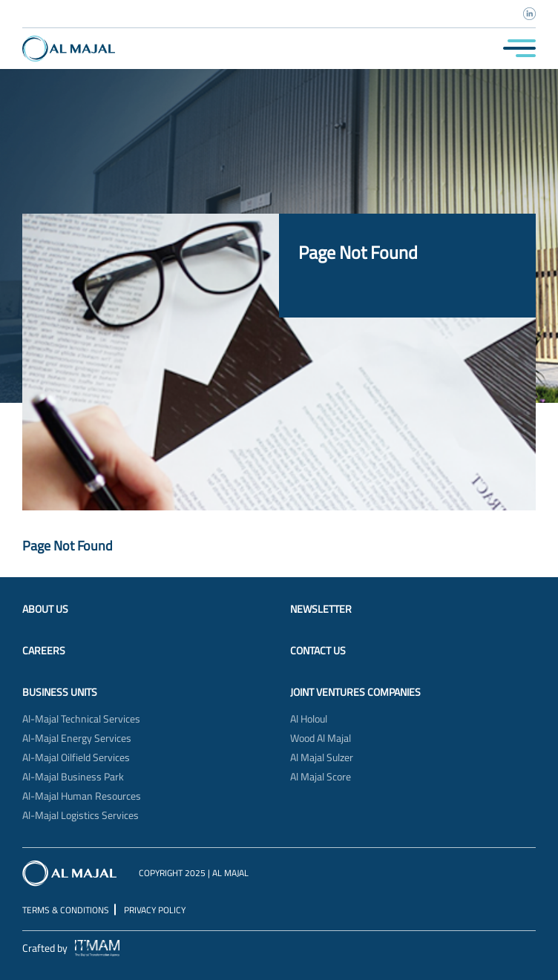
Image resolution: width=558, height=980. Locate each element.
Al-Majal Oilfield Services (76, 757)
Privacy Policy (155, 910)
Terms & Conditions (66, 910)
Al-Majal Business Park (73, 777)
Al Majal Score (321, 777)
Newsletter (321, 609)
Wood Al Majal (321, 738)
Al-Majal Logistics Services (81, 815)
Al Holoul (309, 719)
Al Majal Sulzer (322, 757)
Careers (44, 651)
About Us (45, 609)
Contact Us (318, 651)
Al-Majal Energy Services (77, 738)
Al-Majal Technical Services (81, 719)
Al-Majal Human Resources (82, 796)
